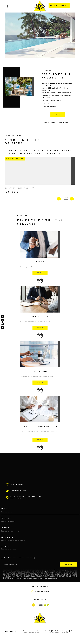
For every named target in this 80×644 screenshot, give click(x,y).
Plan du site (56, 631)
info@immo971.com (18, 491)
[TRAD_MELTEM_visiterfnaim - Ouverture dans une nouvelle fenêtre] (33, 605)
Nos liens (51, 632)
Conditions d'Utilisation (42, 578)
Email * (5, 528)
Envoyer (68, 564)
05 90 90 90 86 (17, 485)
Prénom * (6, 518)
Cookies (66, 632)
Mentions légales (65, 631)
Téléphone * (8, 537)
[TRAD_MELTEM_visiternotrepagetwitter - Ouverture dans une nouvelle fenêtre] (2, 320)
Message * (7, 547)
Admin (72, 631)
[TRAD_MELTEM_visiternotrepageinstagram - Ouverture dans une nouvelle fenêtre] (2, 324)
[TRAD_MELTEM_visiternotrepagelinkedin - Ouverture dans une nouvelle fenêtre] (2, 328)
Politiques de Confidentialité (28, 578)
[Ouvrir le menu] (74, 6)
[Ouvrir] (6, 6)
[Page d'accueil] (40, 6)
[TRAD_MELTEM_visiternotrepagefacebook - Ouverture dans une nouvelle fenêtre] (2, 316)
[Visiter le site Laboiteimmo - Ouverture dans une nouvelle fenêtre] (10, 632)
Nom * (4, 509)
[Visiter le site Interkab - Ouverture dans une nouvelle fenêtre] (44, 605)
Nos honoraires (47, 631)
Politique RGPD (59, 632)
